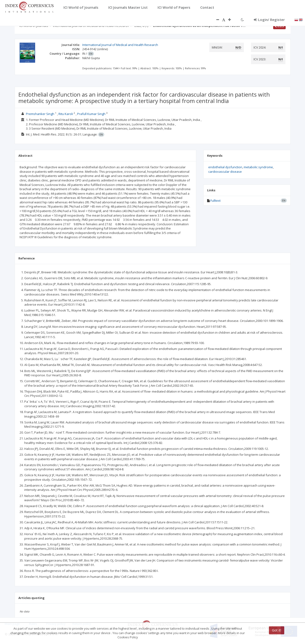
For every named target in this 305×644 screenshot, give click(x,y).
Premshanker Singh (40, 114)
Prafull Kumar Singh (91, 114)
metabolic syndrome (258, 167)
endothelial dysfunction (225, 167)
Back (279, 26)
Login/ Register (269, 20)
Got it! (277, 630)
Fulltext (215, 201)
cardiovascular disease (225, 172)
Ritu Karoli (66, 114)
